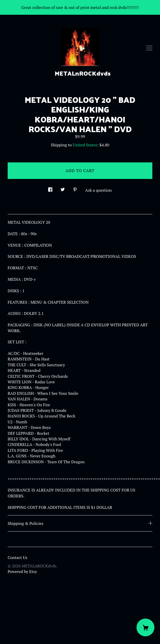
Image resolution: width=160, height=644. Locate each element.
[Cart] (145, 627)
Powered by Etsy (22, 571)
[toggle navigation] (149, 48)
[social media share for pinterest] (75, 188)
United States (85, 145)
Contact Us (17, 557)
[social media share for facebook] (50, 188)
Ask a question (99, 190)
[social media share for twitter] (63, 188)
